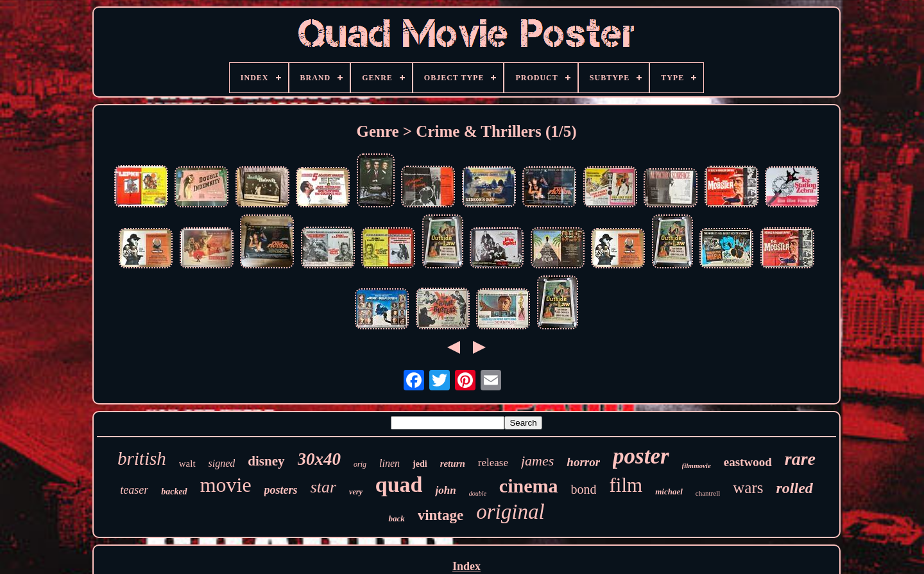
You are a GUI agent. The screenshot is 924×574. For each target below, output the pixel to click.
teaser (134, 490)
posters (281, 490)
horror (583, 462)
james (537, 461)
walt (187, 464)
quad (399, 484)
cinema (529, 486)
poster (641, 456)
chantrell (708, 493)
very (356, 492)
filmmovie (697, 465)
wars (748, 488)
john (445, 490)
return (453, 464)
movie (226, 485)
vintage (441, 515)
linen (389, 463)
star (323, 487)
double (478, 493)
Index (466, 566)
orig (360, 464)
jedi (420, 464)
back (396, 518)
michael (669, 491)
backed (174, 491)
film (626, 485)
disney (266, 461)
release (493, 463)
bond (583, 489)
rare (800, 459)
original (510, 512)
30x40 (320, 459)
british (142, 458)
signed (222, 463)
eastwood (748, 462)
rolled (794, 488)
